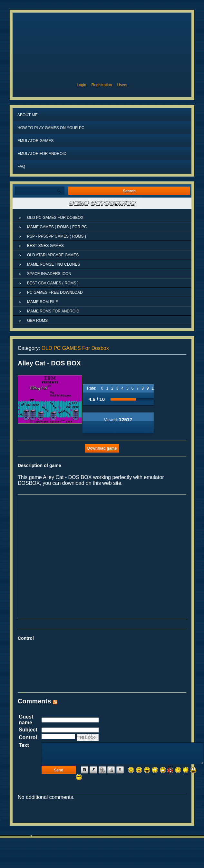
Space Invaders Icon (49, 274)
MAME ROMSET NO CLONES (53, 264)
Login (81, 85)
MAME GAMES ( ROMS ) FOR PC (57, 227)
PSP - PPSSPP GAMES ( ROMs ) (57, 236)
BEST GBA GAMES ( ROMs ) (53, 283)
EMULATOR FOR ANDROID (42, 154)
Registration (102, 85)
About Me (27, 115)
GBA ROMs (37, 321)
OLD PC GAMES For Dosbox (75, 348)
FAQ (21, 167)
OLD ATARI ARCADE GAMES (53, 255)
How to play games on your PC (51, 128)
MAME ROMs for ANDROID (53, 311)
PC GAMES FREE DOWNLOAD (55, 292)
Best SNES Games (45, 246)
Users (122, 85)
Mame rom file (43, 302)
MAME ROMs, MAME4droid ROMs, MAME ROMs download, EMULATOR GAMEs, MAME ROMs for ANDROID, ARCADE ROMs (102, 46)
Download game (102, 448)
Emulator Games (35, 141)
